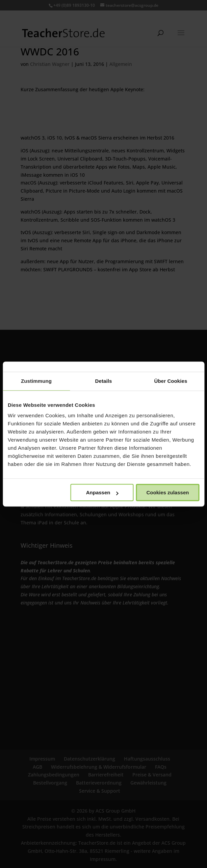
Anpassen (102, 492)
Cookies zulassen (168, 492)
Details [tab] (104, 381)
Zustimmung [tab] (36, 381)
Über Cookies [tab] (171, 381)
